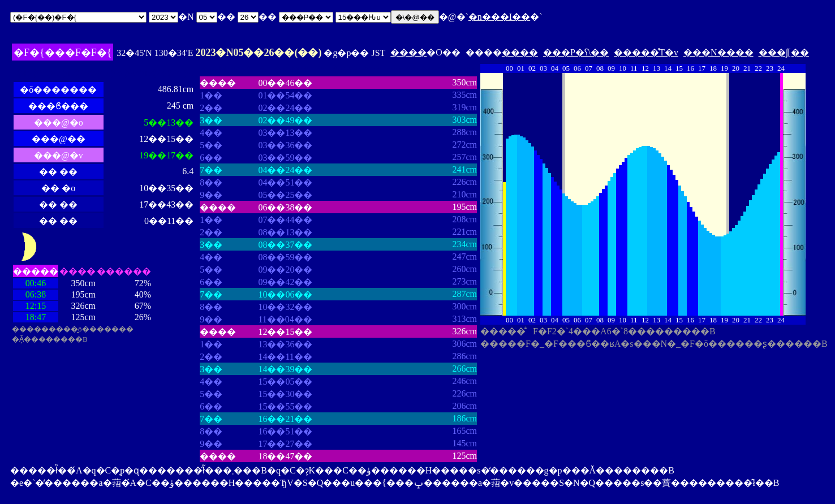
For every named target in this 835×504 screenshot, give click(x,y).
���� (408, 52)
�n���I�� (499, 17)
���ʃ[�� (784, 52)
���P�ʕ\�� (576, 52)
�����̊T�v (646, 52)
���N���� (718, 52)
